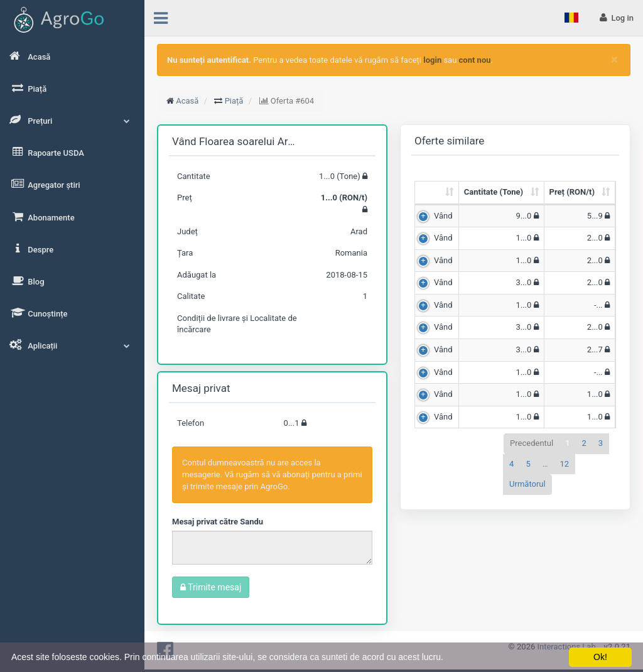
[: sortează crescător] (437, 193)
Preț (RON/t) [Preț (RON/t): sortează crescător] (572, 192)
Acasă (187, 101)
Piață (234, 101)
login (432, 60)
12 (564, 464)
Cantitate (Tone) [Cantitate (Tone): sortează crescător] (494, 192)
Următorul (527, 484)
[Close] (614, 59)
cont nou (475, 60)
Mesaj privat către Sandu (218, 522)
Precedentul (532, 443)
